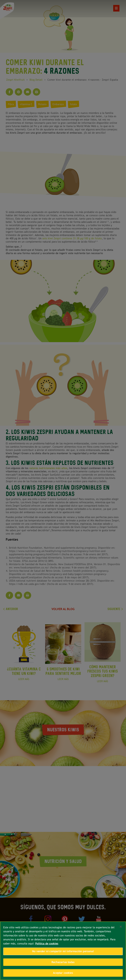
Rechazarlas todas (63, 962)
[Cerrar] (121, 927)
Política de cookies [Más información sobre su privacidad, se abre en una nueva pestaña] (47, 944)
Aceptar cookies (63, 973)
